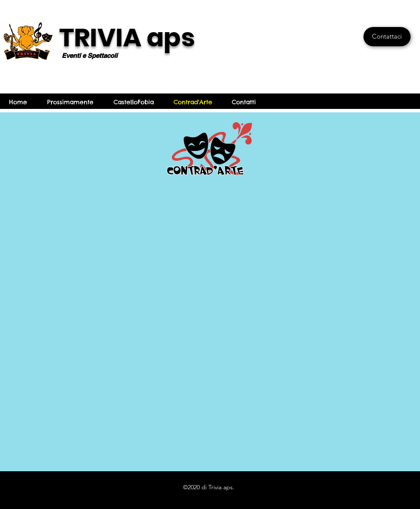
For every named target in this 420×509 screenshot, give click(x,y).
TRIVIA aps (127, 38)
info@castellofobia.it (306, 102)
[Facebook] (404, 102)
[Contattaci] (387, 37)
